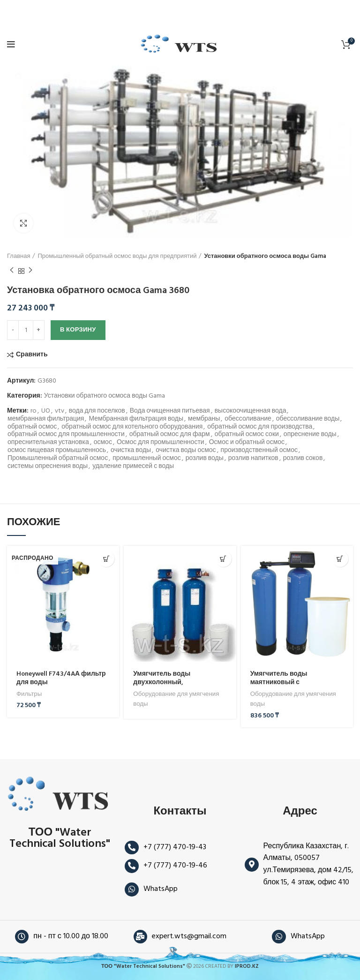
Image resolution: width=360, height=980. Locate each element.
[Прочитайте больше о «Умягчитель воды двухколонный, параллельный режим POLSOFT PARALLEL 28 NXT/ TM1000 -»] (223, 559)
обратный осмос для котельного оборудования (132, 427)
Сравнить (32, 355)
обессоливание (248, 419)
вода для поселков (97, 411)
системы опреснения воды (48, 467)
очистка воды (131, 451)
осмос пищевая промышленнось (57, 451)
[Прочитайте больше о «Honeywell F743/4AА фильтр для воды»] (106, 559)
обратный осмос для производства (260, 427)
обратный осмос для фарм (170, 435)
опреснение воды (310, 435)
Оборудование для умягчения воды (176, 699)
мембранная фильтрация (46, 419)
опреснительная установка (48, 443)
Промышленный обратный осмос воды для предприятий (117, 256)
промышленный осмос (147, 459)
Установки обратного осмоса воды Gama (265, 256)
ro (34, 411)
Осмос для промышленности (161, 443)
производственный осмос (259, 451)
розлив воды (205, 459)
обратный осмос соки (247, 435)
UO (46, 411)
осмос (103, 443)
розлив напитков (253, 459)
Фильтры (29, 694)
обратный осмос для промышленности (66, 435)
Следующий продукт (30, 271)
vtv (60, 411)
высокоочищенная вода (251, 411)
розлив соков (303, 459)
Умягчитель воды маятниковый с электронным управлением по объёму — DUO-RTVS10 (295, 687)
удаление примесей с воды (133, 467)
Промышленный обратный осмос (58, 459)
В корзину (78, 330)
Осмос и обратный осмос (247, 443)
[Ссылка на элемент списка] (180, 848)
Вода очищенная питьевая (170, 411)
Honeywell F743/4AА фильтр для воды (61, 678)
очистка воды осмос (186, 451)
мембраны (204, 419)
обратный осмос (32, 427)
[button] (340, 559)
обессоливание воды (308, 419)
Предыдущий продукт (12, 271)
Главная (19, 256)
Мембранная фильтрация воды (136, 419)
